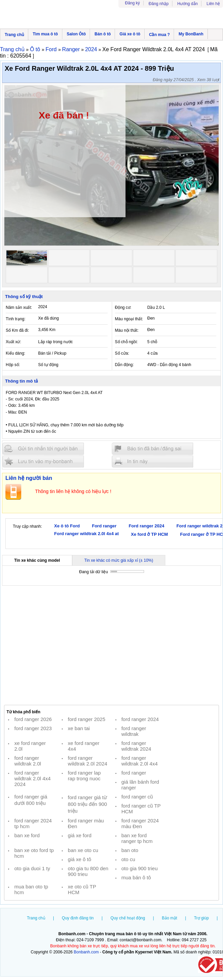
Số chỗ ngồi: (127, 342)
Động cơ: (123, 307)
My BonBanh (191, 34)
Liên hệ (213, 4)
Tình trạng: (16, 319)
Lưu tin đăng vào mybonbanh (43, 461)
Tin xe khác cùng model (37, 560)
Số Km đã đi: (17, 330)
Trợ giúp (201, 918)
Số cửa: (122, 353)
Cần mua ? (160, 35)
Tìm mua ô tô (45, 34)
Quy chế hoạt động (128, 918)
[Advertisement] (111, 645)
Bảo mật (170, 918)
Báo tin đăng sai (152, 449)
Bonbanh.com (86, 952)
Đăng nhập (159, 4)
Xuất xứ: (13, 342)
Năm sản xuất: (19, 307)
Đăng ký (133, 3)
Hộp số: (13, 365)
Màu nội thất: (127, 330)
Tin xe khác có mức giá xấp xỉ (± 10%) (119, 560)
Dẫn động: (124, 365)
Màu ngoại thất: (129, 319)
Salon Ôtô (76, 34)
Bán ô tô (103, 34)
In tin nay (152, 461)
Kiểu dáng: (16, 353)
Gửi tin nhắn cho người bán (43, 449)
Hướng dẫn (188, 4)
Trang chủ (14, 35)
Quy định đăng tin (78, 918)
